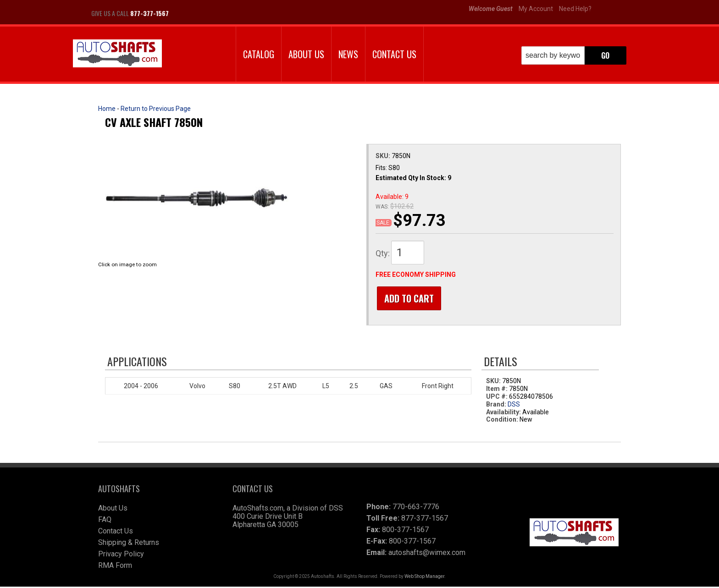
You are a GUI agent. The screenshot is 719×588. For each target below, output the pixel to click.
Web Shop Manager (424, 578)
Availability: (503, 413)
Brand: (496, 406)
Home (107, 109)
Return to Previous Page (156, 109)
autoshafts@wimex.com (427, 554)
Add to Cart (408, 298)
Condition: (502, 421)
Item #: (498, 390)
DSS (514, 406)
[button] (574, 55)
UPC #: (498, 398)
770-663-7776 (416, 508)
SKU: (384, 156)
